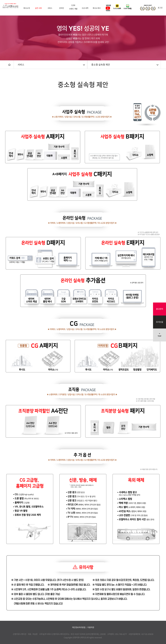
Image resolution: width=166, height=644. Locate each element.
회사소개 (27, 8)
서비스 (50, 8)
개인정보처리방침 (79, 627)
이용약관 (91, 627)
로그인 (160, 8)
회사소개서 (97, 8)
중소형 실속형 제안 (101, 65)
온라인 (62, 8)
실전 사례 (38, 8)
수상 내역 (85, 8)
